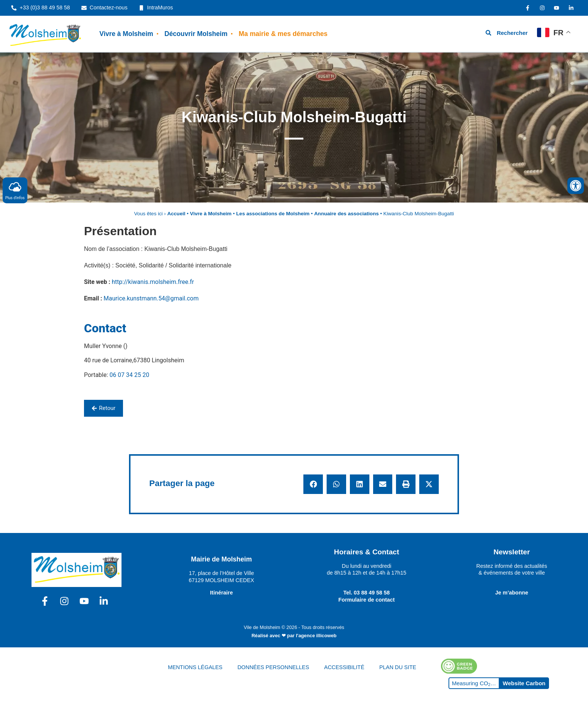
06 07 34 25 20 (129, 375)
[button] (313, 484)
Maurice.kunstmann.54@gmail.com (151, 298)
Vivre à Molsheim (126, 34)
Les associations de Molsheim (273, 214)
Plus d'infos (15, 190)
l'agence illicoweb (316, 636)
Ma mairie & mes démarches (283, 34)
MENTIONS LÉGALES (195, 667)
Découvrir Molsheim (196, 34)
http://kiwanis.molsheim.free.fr (153, 282)
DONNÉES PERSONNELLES (273, 667)
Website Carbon (524, 683)
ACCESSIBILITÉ (344, 667)
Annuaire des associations (346, 214)
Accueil (176, 214)
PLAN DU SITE (398, 667)
